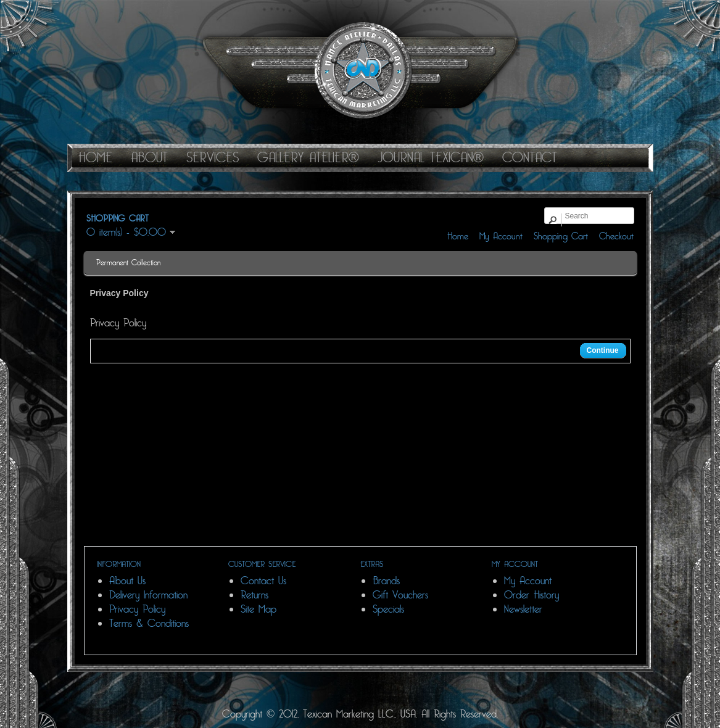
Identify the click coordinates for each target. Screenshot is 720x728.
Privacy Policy (137, 609)
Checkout (616, 236)
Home (458, 236)
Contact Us (263, 581)
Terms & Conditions (149, 623)
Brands (386, 581)
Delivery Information (148, 595)
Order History (532, 595)
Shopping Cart (561, 236)
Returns (254, 595)
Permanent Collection (128, 263)
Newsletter (523, 609)
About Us (127, 581)
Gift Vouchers (400, 595)
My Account (501, 236)
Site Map (259, 609)
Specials (388, 609)
